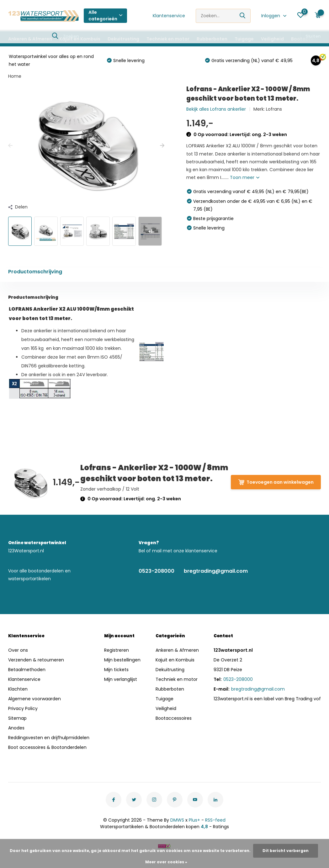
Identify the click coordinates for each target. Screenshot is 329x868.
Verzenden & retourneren (36, 660)
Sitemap (17, 718)
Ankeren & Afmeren (30, 39)
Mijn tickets (116, 670)
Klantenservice (169, 16)
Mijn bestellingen (122, 660)
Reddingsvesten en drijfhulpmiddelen (49, 738)
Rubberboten (212, 39)
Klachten (18, 689)
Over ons (18, 650)
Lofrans (274, 109)
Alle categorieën (105, 16)
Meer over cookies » (166, 862)
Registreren (117, 650)
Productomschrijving (35, 272)
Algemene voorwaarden (34, 699)
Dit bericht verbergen (286, 851)
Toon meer (245, 177)
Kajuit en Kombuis (80, 39)
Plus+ (194, 820)
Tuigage (244, 39)
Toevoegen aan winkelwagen (276, 482)
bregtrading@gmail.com (216, 571)
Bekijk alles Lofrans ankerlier (216, 109)
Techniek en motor (168, 39)
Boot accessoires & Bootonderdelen (47, 747)
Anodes (16, 728)
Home (15, 76)
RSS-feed (215, 820)
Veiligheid (272, 39)
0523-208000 (157, 571)
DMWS (177, 820)
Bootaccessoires (174, 718)
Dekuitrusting (123, 39)
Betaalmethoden (27, 670)
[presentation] (10, 146)
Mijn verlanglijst (121, 679)
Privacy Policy (23, 708)
